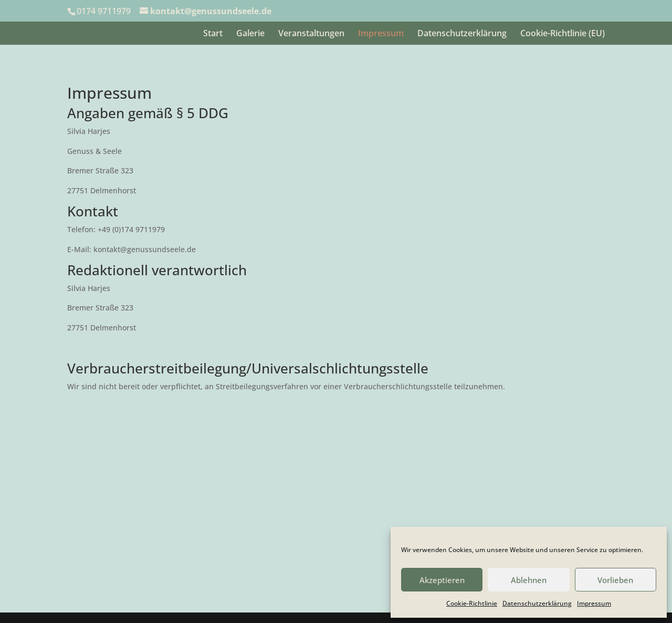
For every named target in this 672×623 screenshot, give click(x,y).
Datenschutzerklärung (537, 603)
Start (213, 34)
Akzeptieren (442, 580)
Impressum (594, 603)
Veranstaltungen (311, 34)
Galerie (250, 34)
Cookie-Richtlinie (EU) (563, 34)
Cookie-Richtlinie (472, 603)
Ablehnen (529, 580)
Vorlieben (615, 580)
